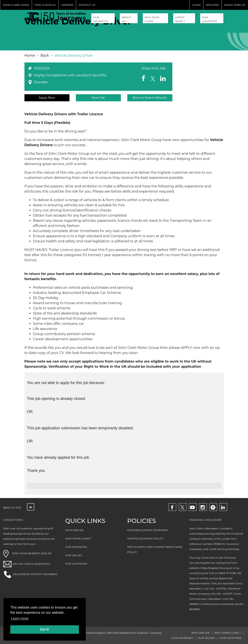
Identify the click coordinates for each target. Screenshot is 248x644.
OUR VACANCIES (101, 19)
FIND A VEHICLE (45, 5)
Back (45, 55)
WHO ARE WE (74, 530)
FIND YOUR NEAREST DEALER (27, 553)
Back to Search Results (150, 98)
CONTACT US (87, 5)
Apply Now (47, 98)
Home (30, 55)
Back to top (19, 508)
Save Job (98, 98)
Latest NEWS (180, 19)
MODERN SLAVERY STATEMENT (148, 530)
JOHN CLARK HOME (16, 5)
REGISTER (212, 5)
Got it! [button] (45, 629)
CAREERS (67, 5)
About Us (126, 19)
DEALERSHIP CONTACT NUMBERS (35, 574)
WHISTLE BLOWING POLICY (145, 538)
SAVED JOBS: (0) (235, 5)
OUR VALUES (74, 555)
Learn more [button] (20, 618)
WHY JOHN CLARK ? (78, 538)
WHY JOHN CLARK (152, 19)
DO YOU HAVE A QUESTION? (32, 564)
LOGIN (196, 5)
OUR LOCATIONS (210, 19)
